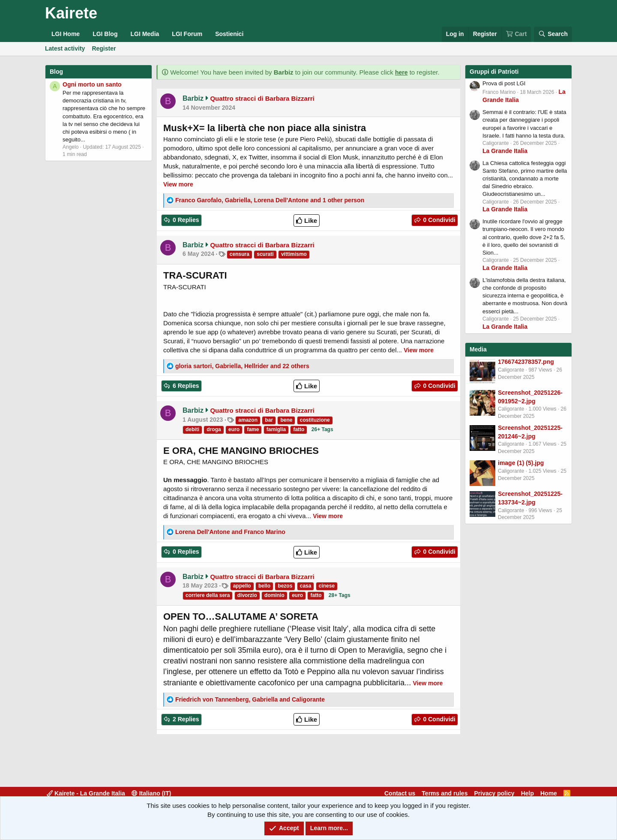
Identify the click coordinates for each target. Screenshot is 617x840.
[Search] (553, 34)
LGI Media (145, 34)
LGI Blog (105, 34)
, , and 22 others (242, 366)
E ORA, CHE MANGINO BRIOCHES (241, 451)
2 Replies (185, 719)
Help (527, 793)
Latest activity (65, 48)
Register (104, 48)
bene (286, 420)
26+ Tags (322, 429)
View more (178, 184)
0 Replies (185, 220)
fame (253, 429)
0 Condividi (439, 220)
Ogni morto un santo (92, 84)
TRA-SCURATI (195, 275)
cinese (327, 586)
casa (306, 586)
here (401, 72)
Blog (56, 72)
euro (234, 429)
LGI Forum (187, 34)
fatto (299, 429)
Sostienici (229, 34)
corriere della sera (208, 595)
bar (269, 420)
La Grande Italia (505, 151)
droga (214, 429)
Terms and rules (445, 793)
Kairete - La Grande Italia (86, 793)
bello (264, 586)
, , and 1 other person (270, 200)
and (230, 532)
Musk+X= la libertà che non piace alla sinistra (265, 128)
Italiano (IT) (151, 793)
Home (549, 793)
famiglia (276, 429)
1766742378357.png (526, 362)
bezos (285, 586)
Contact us (400, 793)
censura (240, 254)
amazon (248, 420)
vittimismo (294, 254)
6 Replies (185, 386)
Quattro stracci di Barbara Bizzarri (262, 98)
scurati (265, 254)
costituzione (315, 420)
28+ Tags (340, 595)
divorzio (247, 595)
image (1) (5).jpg (521, 463)
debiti (192, 429)
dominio (274, 595)
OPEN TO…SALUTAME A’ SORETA (241, 616)
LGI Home (66, 34)
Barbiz (193, 98)
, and (250, 699)
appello (242, 586)
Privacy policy (494, 793)
